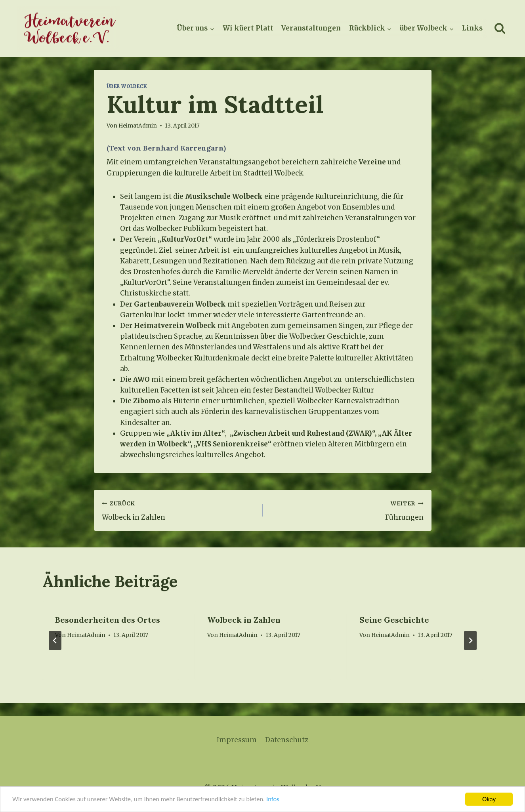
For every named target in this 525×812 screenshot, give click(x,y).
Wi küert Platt (248, 28)
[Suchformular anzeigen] (500, 29)
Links (472, 28)
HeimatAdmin (86, 635)
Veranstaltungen (311, 28)
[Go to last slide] (55, 640)
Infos (280, 800)
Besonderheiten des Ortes (108, 620)
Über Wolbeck (127, 86)
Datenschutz (287, 740)
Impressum (237, 740)
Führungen (346, 510)
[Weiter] (470, 640)
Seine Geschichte (394, 620)
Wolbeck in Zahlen (179, 510)
